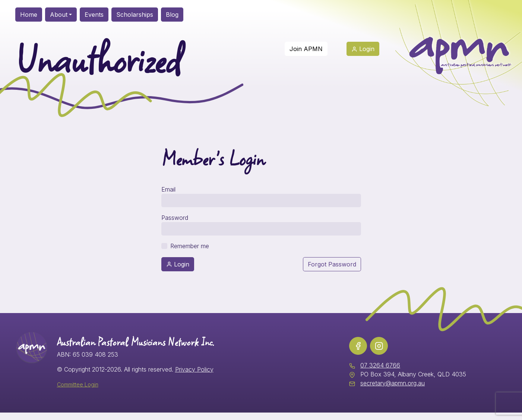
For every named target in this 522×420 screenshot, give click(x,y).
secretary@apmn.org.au (393, 383)
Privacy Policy (194, 369)
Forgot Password (332, 264)
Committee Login (78, 384)
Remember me (190, 246)
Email (168, 189)
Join (306, 49)
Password (175, 218)
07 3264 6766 (380, 365)
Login (178, 264)
